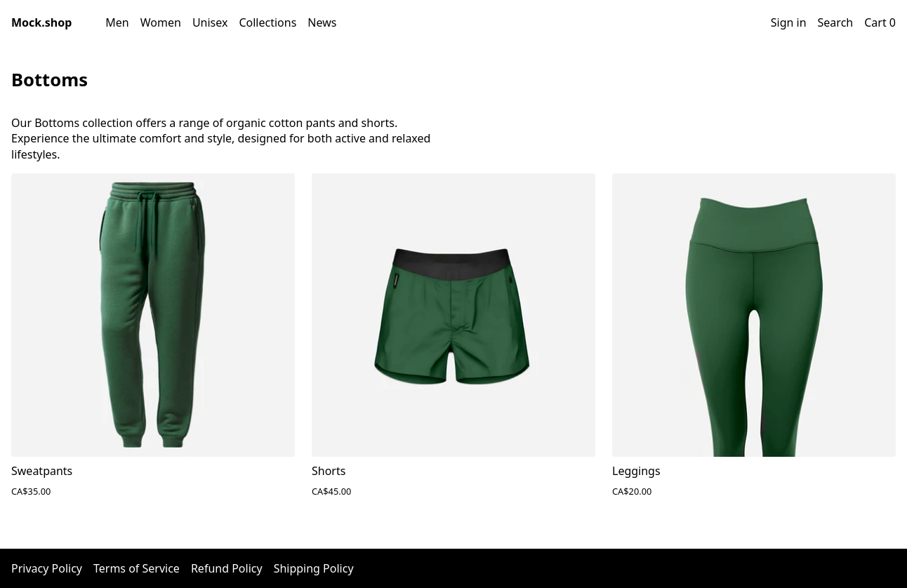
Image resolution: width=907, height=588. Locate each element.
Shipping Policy (314, 568)
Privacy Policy (47, 568)
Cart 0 (880, 22)
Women (161, 22)
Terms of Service (137, 568)
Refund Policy (227, 568)
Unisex (210, 22)
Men (117, 22)
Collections (267, 22)
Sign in (789, 22)
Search (836, 22)
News (322, 22)
